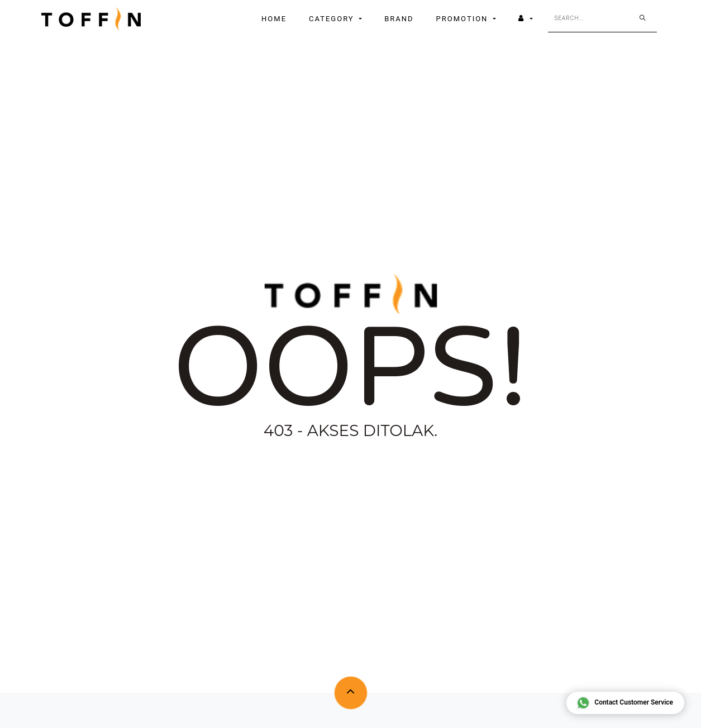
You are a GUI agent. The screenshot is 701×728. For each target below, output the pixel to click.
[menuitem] (274, 19)
